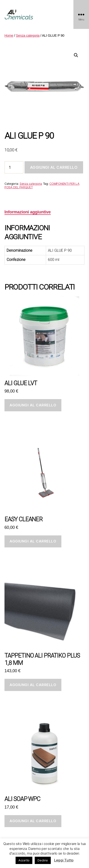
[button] (76, 55)
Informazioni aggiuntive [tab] (28, 212)
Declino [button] (43, 860)
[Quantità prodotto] (14, 167)
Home (9, 35)
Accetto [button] (24, 860)
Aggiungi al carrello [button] (33, 405)
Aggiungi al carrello (54, 167)
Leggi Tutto (64, 860)
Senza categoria (28, 35)
